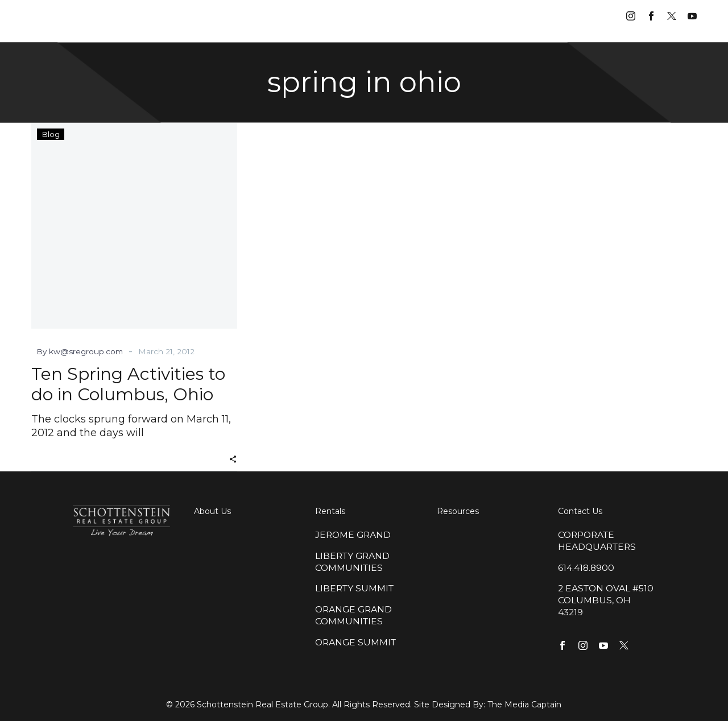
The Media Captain (524, 705)
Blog (51, 134)
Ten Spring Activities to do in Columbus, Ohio (128, 384)
